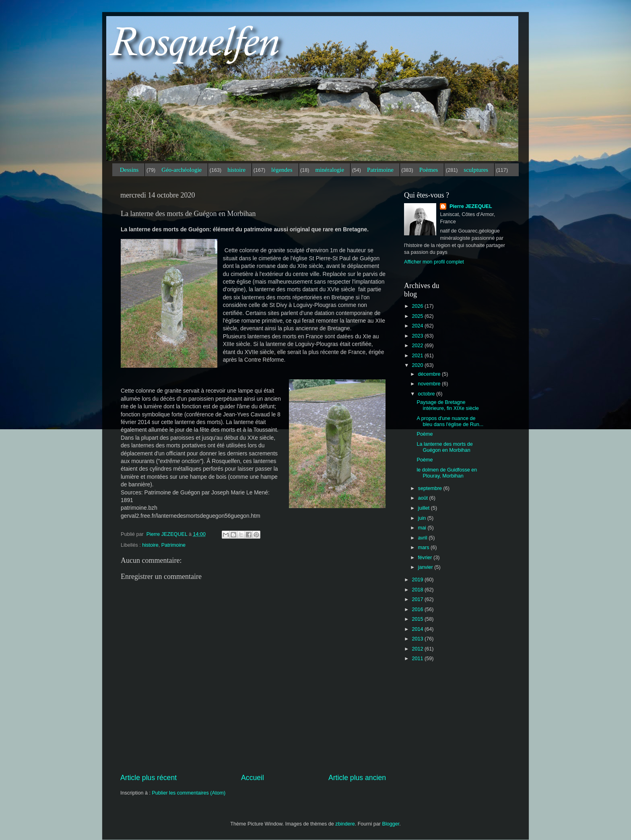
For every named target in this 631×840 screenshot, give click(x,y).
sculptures (476, 170)
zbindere (345, 824)
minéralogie (330, 170)
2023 (418, 336)
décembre (430, 374)
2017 (418, 599)
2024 (418, 326)
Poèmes (429, 170)
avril (424, 538)
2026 (418, 306)
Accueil (253, 778)
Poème (425, 434)
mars (424, 548)
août (424, 498)
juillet (425, 508)
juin (423, 518)
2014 (418, 629)
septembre (431, 488)
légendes (282, 170)
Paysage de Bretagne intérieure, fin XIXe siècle (447, 405)
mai (423, 528)
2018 (418, 590)
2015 (418, 619)
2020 (418, 365)
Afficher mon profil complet (434, 262)
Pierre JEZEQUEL (470, 206)
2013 (418, 639)
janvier (426, 567)
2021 (418, 356)
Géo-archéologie (181, 170)
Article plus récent (148, 778)
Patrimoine (380, 170)
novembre (430, 384)
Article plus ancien (357, 778)
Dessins (129, 170)
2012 (418, 649)
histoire (236, 170)
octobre (427, 394)
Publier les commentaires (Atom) (189, 793)
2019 (418, 580)
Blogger (391, 824)
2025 (418, 316)
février (426, 558)
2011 (418, 659)
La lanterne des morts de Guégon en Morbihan (444, 447)
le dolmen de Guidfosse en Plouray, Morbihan (447, 473)
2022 (418, 346)
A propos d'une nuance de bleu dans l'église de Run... (450, 421)
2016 (418, 609)
